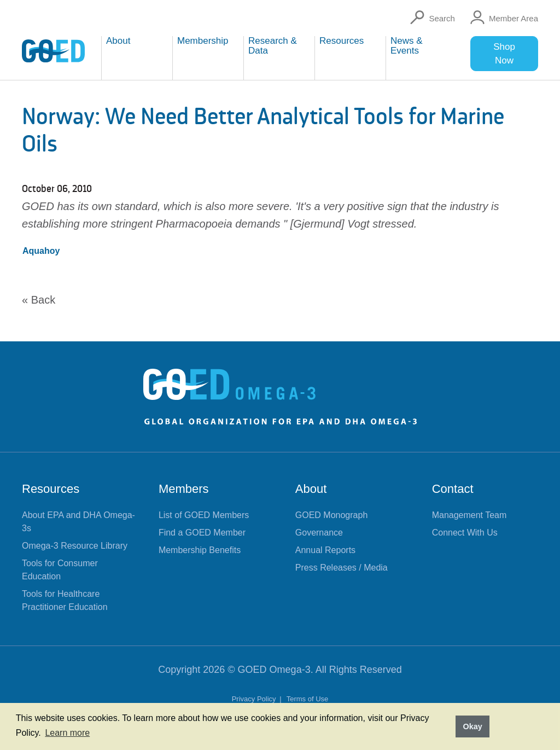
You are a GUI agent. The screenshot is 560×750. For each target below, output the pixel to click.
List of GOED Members (204, 515)
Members (184, 489)
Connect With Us (465, 533)
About (311, 489)
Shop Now (504, 54)
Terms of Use (308, 699)
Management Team (469, 515)
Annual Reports (325, 550)
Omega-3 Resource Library (75, 546)
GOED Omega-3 (274, 670)
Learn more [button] (67, 733)
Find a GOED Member (202, 533)
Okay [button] (472, 726)
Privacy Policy (255, 699)
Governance (319, 533)
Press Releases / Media (342, 568)
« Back (39, 300)
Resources (51, 489)
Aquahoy (41, 251)
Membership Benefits (200, 550)
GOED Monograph (332, 515)
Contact (453, 489)
